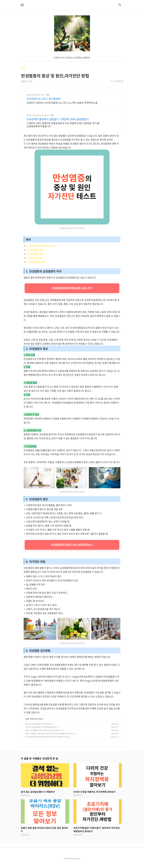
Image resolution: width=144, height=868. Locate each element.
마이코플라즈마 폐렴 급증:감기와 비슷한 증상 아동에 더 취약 (46, 743)
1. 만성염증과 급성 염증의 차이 (41, 252)
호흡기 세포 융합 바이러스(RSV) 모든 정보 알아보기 (43, 737)
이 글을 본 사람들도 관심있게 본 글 (39, 765)
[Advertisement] (72, 113)
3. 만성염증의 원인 (35, 260)
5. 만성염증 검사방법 (36, 268)
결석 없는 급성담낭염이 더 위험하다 (38, 730)
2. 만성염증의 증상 (35, 256)
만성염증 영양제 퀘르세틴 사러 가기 (72, 294)
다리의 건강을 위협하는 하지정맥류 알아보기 (41, 733)
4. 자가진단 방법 (34, 264)
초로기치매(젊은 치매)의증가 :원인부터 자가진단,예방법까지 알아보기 (50, 740)
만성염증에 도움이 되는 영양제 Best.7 (72, 551)
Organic (77, 865)
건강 (23, 69)
